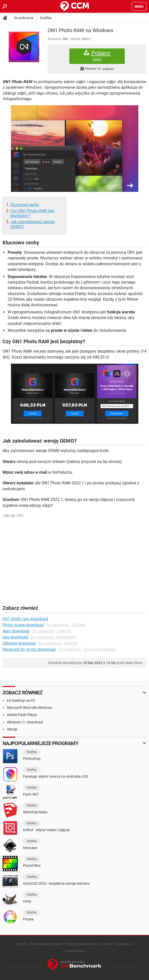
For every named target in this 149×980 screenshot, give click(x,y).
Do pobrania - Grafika (66, 625)
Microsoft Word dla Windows (30, 708)
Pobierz (97, 56)
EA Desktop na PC (21, 700)
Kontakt (106, 944)
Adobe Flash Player (22, 715)
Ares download (16, 631)
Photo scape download (23, 625)
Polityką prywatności (81, 944)
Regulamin (123, 944)
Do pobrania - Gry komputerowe (87, 649)
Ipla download (15, 637)
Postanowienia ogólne (46, 944)
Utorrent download (19, 643)
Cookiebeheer (74, 951)
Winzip (12, 729)
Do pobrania (24, 18)
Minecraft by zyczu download (29, 649)
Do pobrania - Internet (52, 631)
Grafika (46, 18)
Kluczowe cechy (25, 205)
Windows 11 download (25, 722)
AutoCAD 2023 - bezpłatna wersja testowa (56, 883)
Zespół (21, 944)
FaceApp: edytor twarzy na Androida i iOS (56, 776)
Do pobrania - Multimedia (54, 637)
